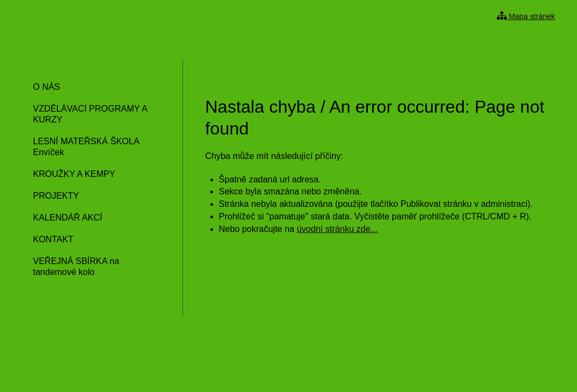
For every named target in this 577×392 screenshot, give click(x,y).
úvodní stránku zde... (338, 229)
